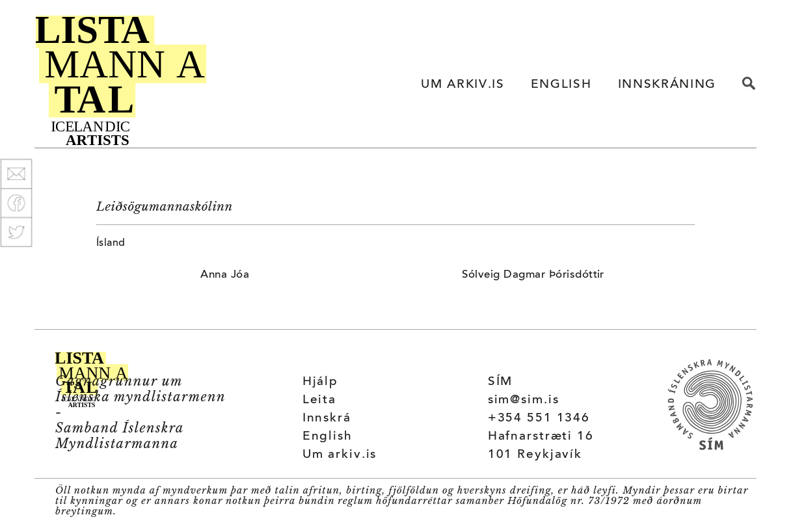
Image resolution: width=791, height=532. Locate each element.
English (328, 437)
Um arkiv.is (340, 455)
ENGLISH (561, 85)
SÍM (501, 382)
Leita (319, 400)
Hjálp (320, 382)
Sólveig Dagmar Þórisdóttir (533, 275)
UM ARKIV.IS (463, 85)
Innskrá (327, 419)
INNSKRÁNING (667, 85)
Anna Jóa (225, 275)
